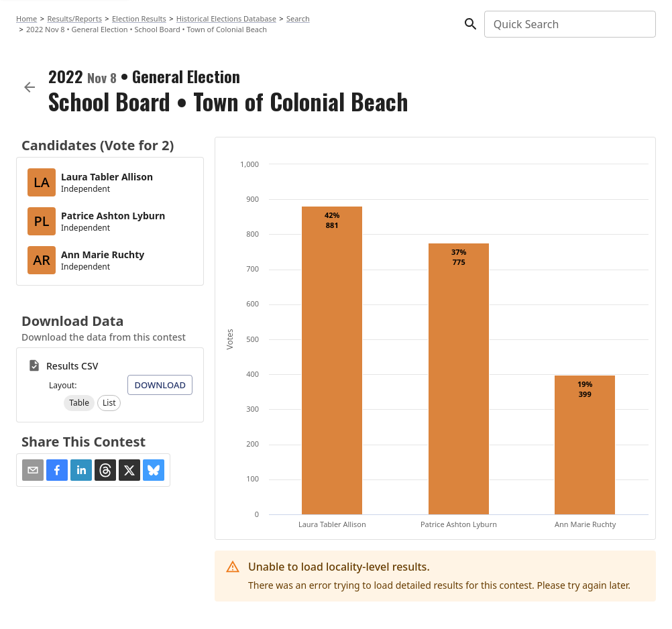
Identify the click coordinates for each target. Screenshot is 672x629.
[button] (79, 403)
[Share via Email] (33, 470)
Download (160, 385)
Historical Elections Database (226, 18)
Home (26, 18)
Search (298, 18)
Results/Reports (74, 18)
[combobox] (569, 24)
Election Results (139, 18)
